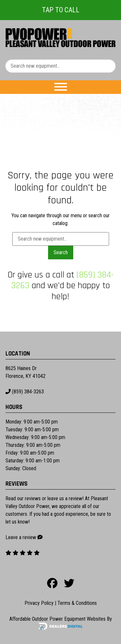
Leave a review (21, 537)
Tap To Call (61, 10)
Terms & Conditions (77, 603)
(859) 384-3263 (25, 392)
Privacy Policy (39, 603)
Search (61, 252)
